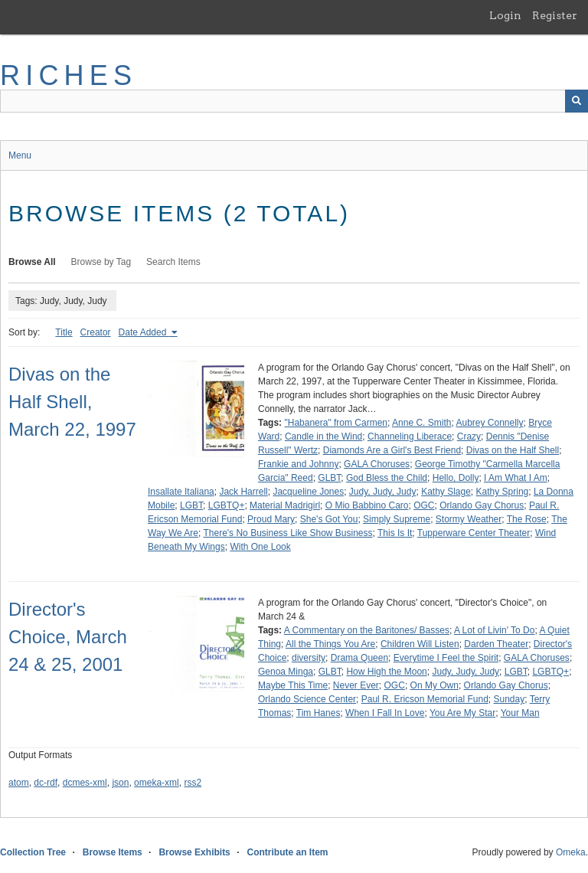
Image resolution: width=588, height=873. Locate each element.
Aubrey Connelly (489, 423)
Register (555, 15)
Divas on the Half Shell (513, 450)
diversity (309, 658)
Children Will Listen (420, 644)
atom (19, 783)
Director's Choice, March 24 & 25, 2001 (68, 637)
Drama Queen (359, 658)
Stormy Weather (469, 519)
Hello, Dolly (456, 478)
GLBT (329, 478)
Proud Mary (271, 519)
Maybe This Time (293, 685)
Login (505, 15)
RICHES (69, 75)
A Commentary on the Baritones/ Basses (367, 630)
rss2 (193, 783)
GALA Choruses (377, 464)
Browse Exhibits (194, 852)
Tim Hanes (318, 713)
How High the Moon (386, 672)
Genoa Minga (286, 672)
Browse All (32, 262)
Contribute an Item (287, 852)
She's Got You (329, 519)
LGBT (191, 505)
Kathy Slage (446, 492)
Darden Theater (496, 644)
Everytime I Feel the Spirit (446, 658)
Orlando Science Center (307, 699)
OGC (424, 505)
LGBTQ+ (227, 505)
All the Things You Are (330, 644)
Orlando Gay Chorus (482, 505)
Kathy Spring (503, 492)
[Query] (294, 101)
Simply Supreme (397, 519)
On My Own (434, 685)
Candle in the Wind (323, 436)
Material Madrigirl (285, 505)
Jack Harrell (243, 492)
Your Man (520, 713)
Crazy (469, 436)
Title (64, 332)
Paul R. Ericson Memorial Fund (425, 699)
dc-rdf (46, 783)
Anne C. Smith (421, 423)
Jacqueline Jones (308, 492)
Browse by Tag (101, 262)
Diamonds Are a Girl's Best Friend (392, 450)
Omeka (571, 852)
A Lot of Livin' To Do (494, 630)
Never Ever (356, 685)
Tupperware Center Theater (474, 533)
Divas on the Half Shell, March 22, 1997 (72, 402)
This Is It (395, 533)
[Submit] (577, 101)
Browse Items (113, 852)
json (120, 783)
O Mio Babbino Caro (367, 505)
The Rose (527, 519)
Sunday (509, 699)
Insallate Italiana (181, 492)
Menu (20, 155)
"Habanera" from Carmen (336, 423)
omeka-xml (157, 783)
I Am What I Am (516, 478)
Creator (96, 332)
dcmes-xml (85, 783)
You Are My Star (462, 713)
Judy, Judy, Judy (383, 492)
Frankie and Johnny (298, 464)
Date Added (144, 332)
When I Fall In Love (385, 713)
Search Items (173, 262)
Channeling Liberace (410, 436)
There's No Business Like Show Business (287, 533)
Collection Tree (33, 852)
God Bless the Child (387, 478)
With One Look (260, 547)
